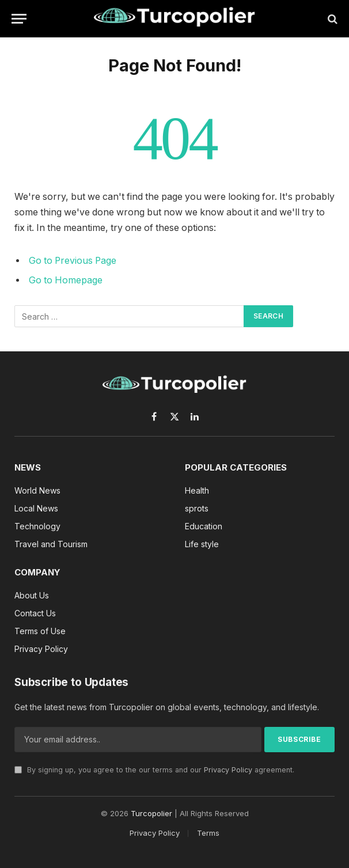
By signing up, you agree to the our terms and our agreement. (154, 770)
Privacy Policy (228, 770)
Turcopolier (151, 813)
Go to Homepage (66, 280)
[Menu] (19, 19)
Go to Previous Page (73, 261)
